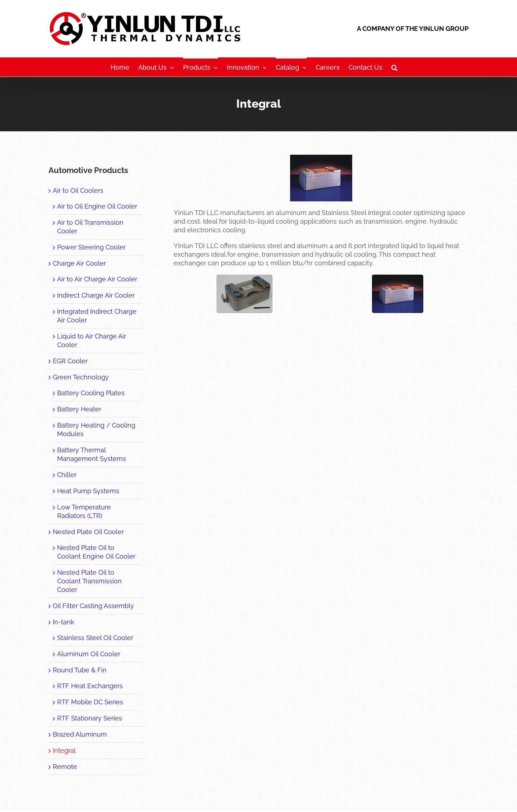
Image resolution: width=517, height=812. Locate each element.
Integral (64, 750)
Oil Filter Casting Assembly (93, 606)
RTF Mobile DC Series (90, 702)
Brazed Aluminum (80, 734)
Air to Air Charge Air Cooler (97, 279)
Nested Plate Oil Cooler (88, 532)
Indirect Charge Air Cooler (96, 295)
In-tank (64, 622)
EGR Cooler (70, 361)
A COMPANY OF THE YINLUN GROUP (413, 29)
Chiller (67, 475)
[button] (394, 67)
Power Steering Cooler (91, 247)
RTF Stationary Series (90, 718)
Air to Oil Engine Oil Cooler (97, 206)
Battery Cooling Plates (91, 393)
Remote (65, 767)
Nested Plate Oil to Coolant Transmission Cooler (89, 581)
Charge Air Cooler (79, 263)
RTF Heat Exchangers (90, 686)
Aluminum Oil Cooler (89, 654)
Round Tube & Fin (80, 670)
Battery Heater (79, 409)
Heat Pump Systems (88, 491)
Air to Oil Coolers (78, 190)
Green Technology (81, 377)
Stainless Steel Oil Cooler (95, 638)
